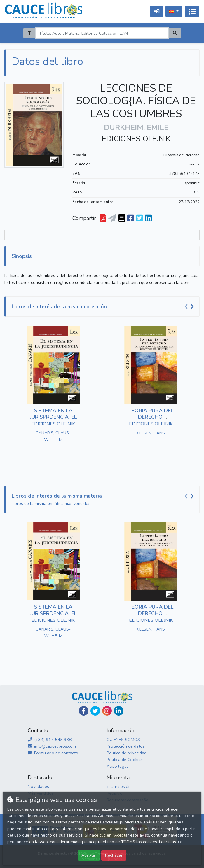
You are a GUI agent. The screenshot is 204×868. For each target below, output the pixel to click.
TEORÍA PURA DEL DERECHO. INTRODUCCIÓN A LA (151, 417)
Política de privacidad (127, 753)
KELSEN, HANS (151, 433)
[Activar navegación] (192, 11)
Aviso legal (117, 766)
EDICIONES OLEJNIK (136, 139)
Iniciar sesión (119, 786)
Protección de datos (126, 746)
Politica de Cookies (125, 760)
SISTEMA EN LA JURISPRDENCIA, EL (53, 414)
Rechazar (114, 855)
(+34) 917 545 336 (50, 740)
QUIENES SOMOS (123, 740)
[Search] (102, 33)
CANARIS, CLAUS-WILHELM (53, 436)
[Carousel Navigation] (190, 307)
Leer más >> (170, 842)
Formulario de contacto (53, 753)
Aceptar (89, 855)
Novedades (38, 786)
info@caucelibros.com (52, 746)
